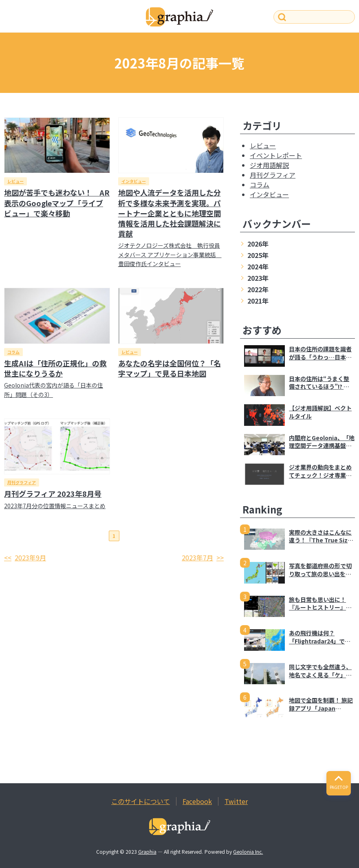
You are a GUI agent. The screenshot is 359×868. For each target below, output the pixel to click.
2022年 (258, 289)
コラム (13, 352)
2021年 (258, 301)
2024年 (258, 267)
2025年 (258, 255)
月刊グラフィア (22, 482)
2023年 (258, 278)
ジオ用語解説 (269, 165)
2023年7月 (197, 557)
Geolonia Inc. (248, 851)
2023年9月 (30, 557)
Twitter (236, 801)
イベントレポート (276, 155)
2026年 (258, 244)
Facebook (197, 801)
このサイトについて (141, 801)
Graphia (147, 851)
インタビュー (134, 181)
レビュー (15, 181)
